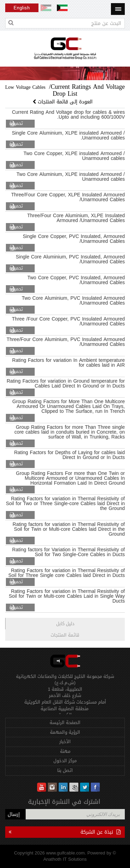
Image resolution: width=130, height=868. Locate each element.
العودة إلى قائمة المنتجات (63, 102)
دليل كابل (65, 624)
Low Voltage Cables (25, 87)
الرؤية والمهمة (65, 732)
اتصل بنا (65, 770)
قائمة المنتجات (65, 635)
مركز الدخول (65, 761)
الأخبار (65, 742)
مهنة (65, 751)
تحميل (17, 124)
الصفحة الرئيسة (65, 722)
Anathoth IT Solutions (65, 859)
